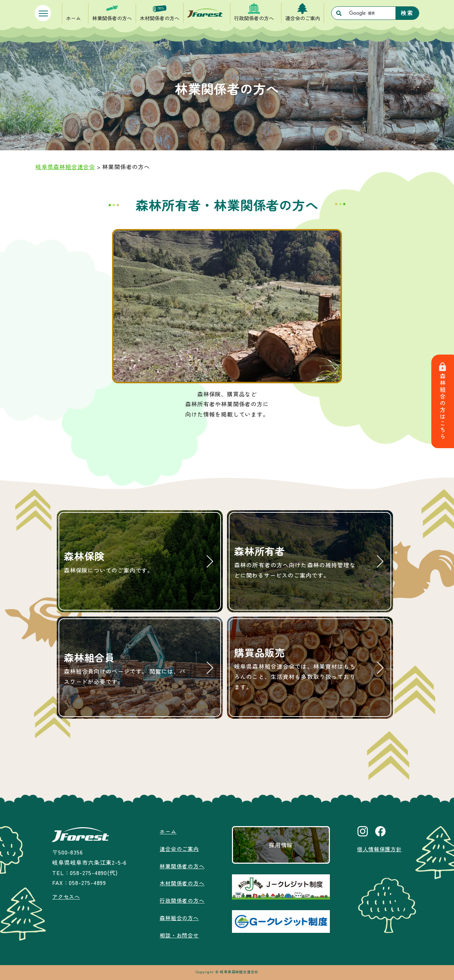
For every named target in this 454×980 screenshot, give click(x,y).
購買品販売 (295, 669)
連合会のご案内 (303, 18)
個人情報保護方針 (379, 849)
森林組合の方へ (178, 918)
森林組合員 (124, 669)
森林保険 (124, 562)
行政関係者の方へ (254, 18)
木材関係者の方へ (160, 18)
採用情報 (280, 845)
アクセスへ (66, 896)
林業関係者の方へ (112, 18)
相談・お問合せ (178, 935)
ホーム (73, 18)
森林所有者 (295, 562)
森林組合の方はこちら (443, 402)
